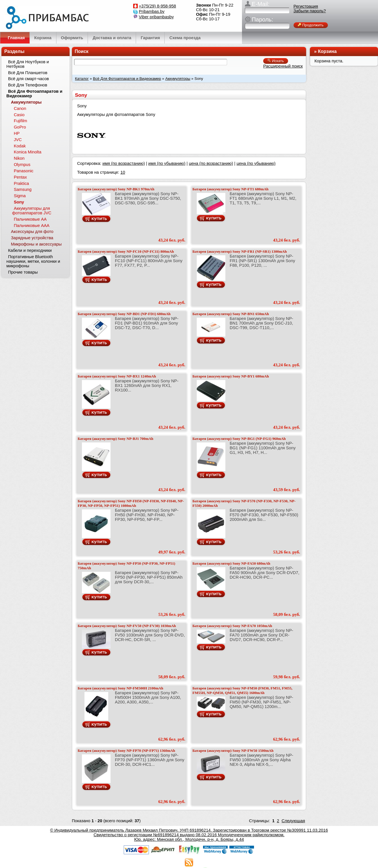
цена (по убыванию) (256, 163)
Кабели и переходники (30, 250)
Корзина (327, 51)
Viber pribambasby (156, 17)
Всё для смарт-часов (28, 79)
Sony (19, 202)
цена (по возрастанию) (211, 163)
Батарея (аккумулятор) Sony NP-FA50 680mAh (231, 563)
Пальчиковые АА (30, 219)
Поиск (82, 51)
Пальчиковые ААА (31, 226)
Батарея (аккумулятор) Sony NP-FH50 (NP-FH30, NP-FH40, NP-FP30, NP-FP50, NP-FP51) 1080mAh (131, 503)
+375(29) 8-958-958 (157, 6)
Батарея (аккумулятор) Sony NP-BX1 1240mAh (117, 376)
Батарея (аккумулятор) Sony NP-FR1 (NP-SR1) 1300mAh (240, 251)
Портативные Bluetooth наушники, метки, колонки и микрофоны (33, 261)
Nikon (19, 158)
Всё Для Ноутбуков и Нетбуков (27, 64)
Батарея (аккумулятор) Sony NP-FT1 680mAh (231, 189)
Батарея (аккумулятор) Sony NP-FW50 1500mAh (233, 751)
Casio (19, 115)
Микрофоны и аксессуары (36, 244)
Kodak (20, 146)
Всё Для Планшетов (28, 73)
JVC (18, 140)
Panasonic (23, 171)
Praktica (21, 183)
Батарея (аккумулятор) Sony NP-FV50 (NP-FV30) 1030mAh (127, 626)
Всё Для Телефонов (28, 85)
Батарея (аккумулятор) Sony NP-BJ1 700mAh (115, 439)
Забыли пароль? (310, 11)
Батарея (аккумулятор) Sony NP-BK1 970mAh (116, 189)
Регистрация (306, 6)
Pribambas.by (152, 11)
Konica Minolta (27, 152)
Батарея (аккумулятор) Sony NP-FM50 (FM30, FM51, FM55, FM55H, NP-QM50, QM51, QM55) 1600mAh (242, 690)
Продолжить (311, 25)
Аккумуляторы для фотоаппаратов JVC (32, 211)
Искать (276, 61)
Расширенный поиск (283, 66)
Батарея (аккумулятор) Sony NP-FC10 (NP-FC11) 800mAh (126, 251)
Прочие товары (23, 272)
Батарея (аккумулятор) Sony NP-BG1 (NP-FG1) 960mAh (239, 439)
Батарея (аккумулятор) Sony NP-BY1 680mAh (231, 376)
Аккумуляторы (178, 79)
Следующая (293, 821)
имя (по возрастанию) (124, 163)
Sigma (20, 196)
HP (17, 133)
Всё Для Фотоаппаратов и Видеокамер (127, 79)
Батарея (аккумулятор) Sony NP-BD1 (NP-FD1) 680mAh (124, 314)
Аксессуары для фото (32, 232)
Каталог (82, 79)
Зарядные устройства (32, 238)
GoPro (20, 127)
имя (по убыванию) (167, 163)
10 (123, 172)
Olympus (22, 165)
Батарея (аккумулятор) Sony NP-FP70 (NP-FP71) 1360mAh (126, 751)
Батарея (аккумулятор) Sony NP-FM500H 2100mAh (120, 688)
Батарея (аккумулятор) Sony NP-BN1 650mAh (231, 314)
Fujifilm (20, 121)
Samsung (23, 189)
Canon (20, 108)
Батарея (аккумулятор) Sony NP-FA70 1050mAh (232, 626)
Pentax (20, 177)
